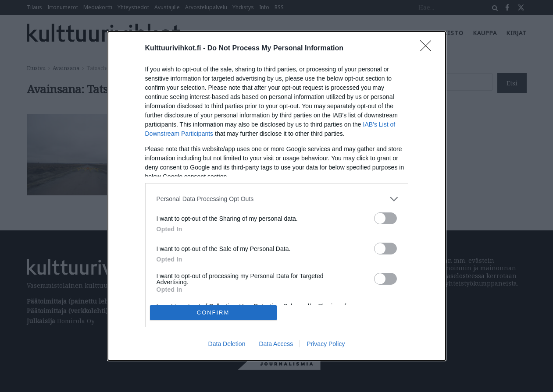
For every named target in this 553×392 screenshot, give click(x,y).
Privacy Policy (326, 344)
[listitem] (277, 199)
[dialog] (277, 196)
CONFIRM (213, 313)
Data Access (276, 344)
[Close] (428, 49)
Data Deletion (227, 344)
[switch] (385, 218)
